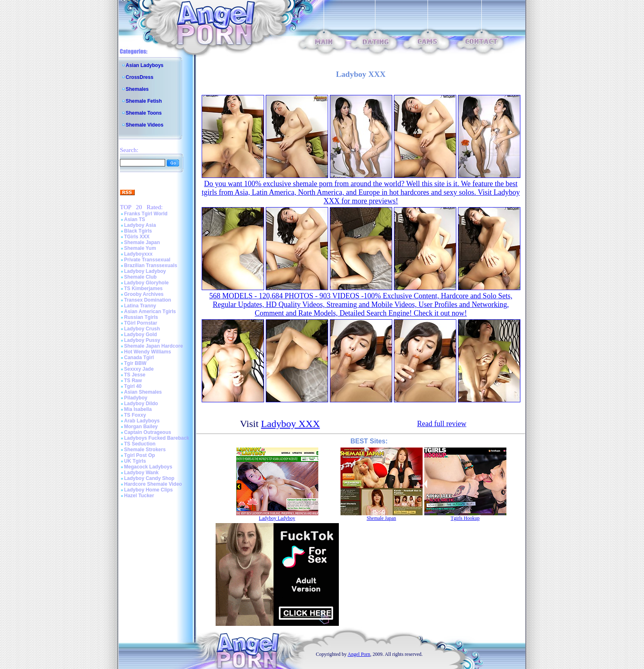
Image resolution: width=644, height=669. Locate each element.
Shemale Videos (145, 125)
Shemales (137, 89)
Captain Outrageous (148, 432)
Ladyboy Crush (142, 329)
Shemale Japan (142, 242)
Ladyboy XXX (290, 424)
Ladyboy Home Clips (148, 490)
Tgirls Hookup (465, 518)
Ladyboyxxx (138, 254)
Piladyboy (136, 398)
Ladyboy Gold (140, 334)
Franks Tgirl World (146, 214)
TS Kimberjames (143, 288)
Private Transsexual (147, 260)
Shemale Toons (144, 113)
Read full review (442, 424)
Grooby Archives (144, 294)
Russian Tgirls (141, 317)
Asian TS (135, 219)
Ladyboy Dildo (141, 404)
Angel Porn (359, 654)
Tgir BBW (135, 363)
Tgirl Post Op (139, 455)
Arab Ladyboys (142, 421)
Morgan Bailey (141, 427)
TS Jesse (135, 375)
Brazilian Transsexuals (151, 265)
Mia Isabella (138, 409)
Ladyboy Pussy (142, 340)
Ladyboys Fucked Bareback (157, 438)
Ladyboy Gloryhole (146, 283)
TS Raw (133, 381)
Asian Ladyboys (145, 65)
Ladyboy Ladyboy (145, 271)
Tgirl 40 (133, 386)
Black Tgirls (138, 231)
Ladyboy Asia (140, 225)
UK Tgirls (135, 461)
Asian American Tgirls (150, 311)
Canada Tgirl (139, 358)
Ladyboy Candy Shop (149, 478)
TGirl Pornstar (141, 323)
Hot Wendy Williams (147, 352)
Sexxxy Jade (139, 369)
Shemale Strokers (145, 450)
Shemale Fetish (144, 101)
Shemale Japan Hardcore (153, 346)
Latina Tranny (140, 306)
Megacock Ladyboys (148, 467)
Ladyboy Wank (141, 473)
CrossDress (139, 77)
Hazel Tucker (139, 496)
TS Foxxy (135, 415)
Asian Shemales (143, 392)
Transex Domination (148, 300)
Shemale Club (140, 277)
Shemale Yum (140, 248)
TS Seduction (140, 444)
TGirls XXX (137, 237)
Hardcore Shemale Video (153, 484)
